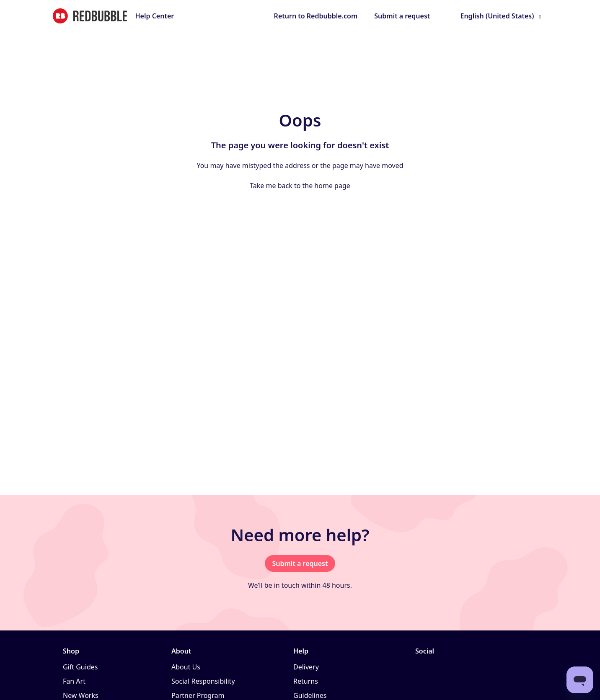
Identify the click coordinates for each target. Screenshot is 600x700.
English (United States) (497, 16)
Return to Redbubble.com (316, 16)
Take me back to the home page (300, 186)
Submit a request (402, 16)
